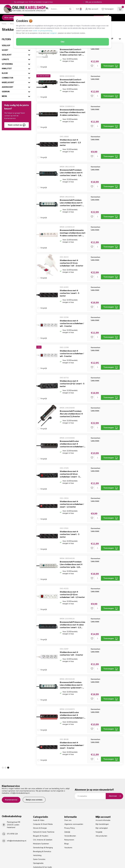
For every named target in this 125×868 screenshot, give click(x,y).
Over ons (68, 788)
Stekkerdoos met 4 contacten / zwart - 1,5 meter (70, 139)
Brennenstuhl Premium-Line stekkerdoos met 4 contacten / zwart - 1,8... (71, 167)
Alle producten (101, 803)
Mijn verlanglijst (102, 796)
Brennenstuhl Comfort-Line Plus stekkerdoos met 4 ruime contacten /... (72, 81)
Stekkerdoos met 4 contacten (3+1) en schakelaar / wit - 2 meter (72, 254)
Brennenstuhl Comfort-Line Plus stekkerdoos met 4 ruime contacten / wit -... (72, 52)
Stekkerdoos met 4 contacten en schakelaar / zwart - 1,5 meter (72, 484)
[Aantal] (97, 66)
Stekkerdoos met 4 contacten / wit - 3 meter (71, 627)
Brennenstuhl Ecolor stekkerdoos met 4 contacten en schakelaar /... (73, 426)
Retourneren (69, 807)
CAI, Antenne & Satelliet (43, 807)
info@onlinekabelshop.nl (20, 760)
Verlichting (37, 823)
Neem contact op (17, 125)
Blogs (67, 811)
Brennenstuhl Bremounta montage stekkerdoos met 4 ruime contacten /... (73, 110)
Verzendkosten (70, 803)
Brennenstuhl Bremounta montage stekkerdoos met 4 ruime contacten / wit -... (73, 225)
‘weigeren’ (54, 33)
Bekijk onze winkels (34, 767)
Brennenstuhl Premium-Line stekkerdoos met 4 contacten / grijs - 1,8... (71, 542)
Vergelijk (44, 67)
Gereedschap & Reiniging (43, 815)
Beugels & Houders (41, 803)
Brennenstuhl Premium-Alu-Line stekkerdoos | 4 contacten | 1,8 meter (71, 398)
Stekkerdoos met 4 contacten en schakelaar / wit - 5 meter (72, 340)
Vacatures (68, 815)
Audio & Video (39, 788)
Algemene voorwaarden (74, 792)
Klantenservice (11, 767)
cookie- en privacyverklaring (42, 31)
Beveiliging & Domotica (42, 819)
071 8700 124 (12, 801)
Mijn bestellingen (102, 792)
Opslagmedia (38, 831)
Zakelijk (67, 800)
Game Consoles (39, 827)
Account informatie (103, 788)
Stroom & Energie (40, 796)
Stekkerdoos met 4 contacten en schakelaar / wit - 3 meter (72, 311)
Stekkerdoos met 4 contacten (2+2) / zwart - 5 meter (72, 369)
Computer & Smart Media (43, 792)
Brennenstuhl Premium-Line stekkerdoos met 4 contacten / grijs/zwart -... (72, 196)
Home (4, 24)
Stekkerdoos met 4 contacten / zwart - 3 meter (70, 513)
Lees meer (95, 49)
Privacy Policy (70, 796)
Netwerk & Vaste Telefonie (44, 800)
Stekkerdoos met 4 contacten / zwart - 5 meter (70, 282)
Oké (62, 42)
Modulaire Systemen (41, 811)
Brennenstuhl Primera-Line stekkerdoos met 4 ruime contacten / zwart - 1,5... (73, 599)
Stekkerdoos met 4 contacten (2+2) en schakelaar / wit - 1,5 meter (72, 570)
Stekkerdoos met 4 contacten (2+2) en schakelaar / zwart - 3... (70, 455)
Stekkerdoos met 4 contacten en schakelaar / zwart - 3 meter (72, 714)
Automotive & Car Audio (42, 835)
